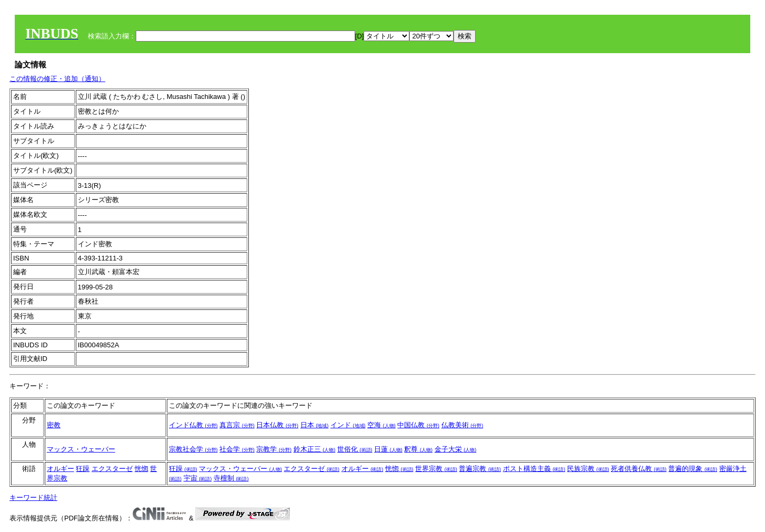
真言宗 (237, 425)
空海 (381, 425)
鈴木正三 (315, 449)
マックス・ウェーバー (81, 449)
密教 (54, 425)
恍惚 (142, 469)
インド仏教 (193, 425)
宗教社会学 (193, 449)
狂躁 (83, 469)
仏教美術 (462, 425)
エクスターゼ (112, 469)
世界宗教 (436, 469)
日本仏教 (277, 425)
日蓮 (388, 449)
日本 (315, 425)
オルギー (61, 469)
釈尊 (418, 449)
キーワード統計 (33, 498)
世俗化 (355, 449)
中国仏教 (418, 425)
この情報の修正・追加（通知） (57, 79)
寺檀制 (231, 478)
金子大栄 (456, 449)
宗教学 (274, 449)
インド (348, 425)
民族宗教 (588, 469)
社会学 (237, 449)
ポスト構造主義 (534, 469)
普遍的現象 (693, 469)
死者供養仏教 (639, 469)
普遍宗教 (480, 469)
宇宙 (198, 478)
